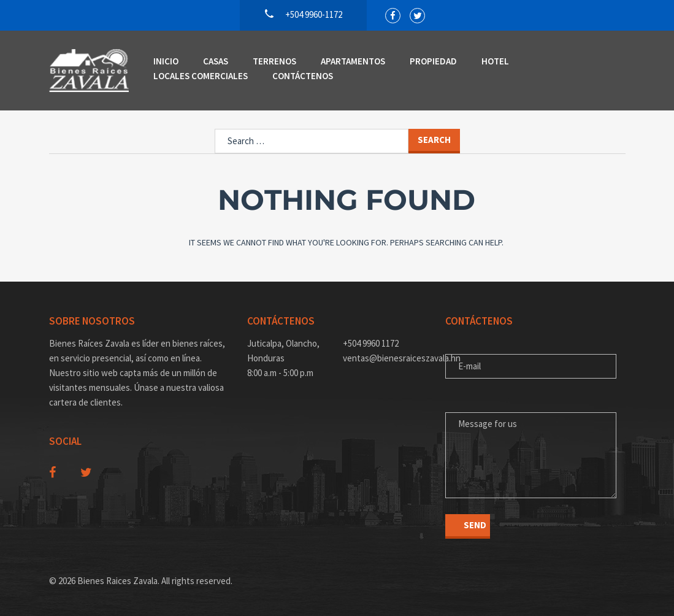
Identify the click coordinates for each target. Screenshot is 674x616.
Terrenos (274, 61)
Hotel (495, 61)
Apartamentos (353, 61)
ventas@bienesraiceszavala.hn (385, 358)
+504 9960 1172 (371, 343)
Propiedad (433, 61)
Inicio (166, 61)
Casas (216, 61)
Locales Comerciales (201, 76)
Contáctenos (303, 76)
